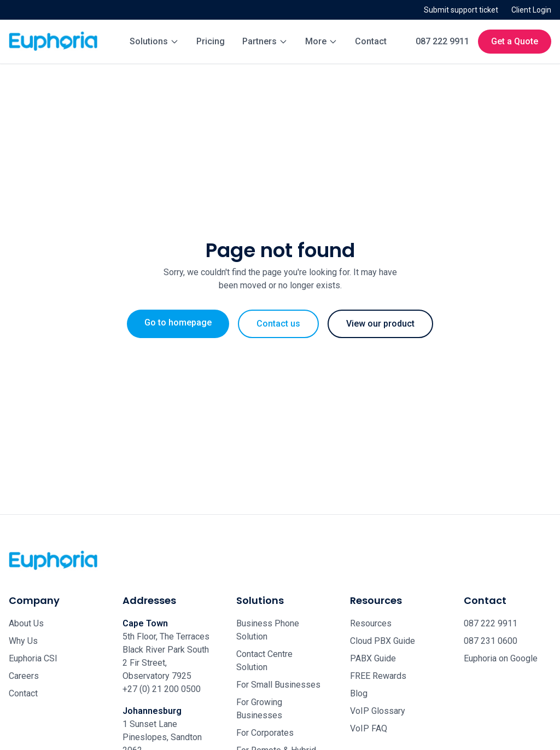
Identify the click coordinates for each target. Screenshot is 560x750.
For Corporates (265, 733)
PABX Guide (373, 658)
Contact (371, 41)
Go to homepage (178, 322)
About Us (26, 623)
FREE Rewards (378, 676)
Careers (24, 676)
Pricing (211, 41)
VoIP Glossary (378, 711)
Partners (265, 41)
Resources (371, 623)
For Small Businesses (278, 685)
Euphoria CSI (33, 658)
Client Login (531, 10)
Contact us (278, 324)
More (321, 41)
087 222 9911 (442, 41)
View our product (380, 324)
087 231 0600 (491, 641)
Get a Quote (515, 41)
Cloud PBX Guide (383, 641)
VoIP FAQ (369, 728)
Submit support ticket (461, 10)
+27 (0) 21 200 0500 (162, 689)
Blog (359, 693)
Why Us (23, 641)
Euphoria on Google (501, 658)
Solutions (154, 41)
